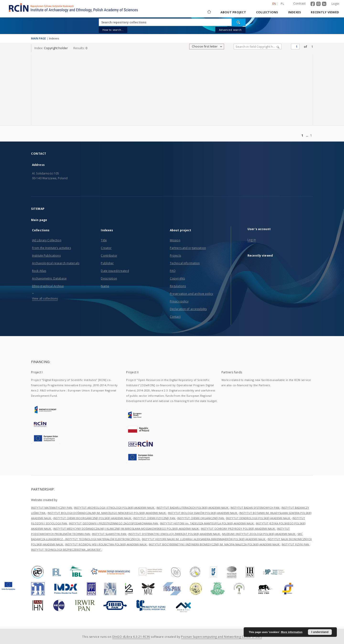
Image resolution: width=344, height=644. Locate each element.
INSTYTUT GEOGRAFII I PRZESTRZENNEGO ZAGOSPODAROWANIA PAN (114, 523)
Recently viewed (325, 12)
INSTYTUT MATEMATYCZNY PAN (52, 508)
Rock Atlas (39, 271)
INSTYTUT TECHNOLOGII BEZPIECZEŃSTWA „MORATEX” (66, 550)
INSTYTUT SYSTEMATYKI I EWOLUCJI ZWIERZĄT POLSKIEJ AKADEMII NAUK (175, 534)
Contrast (299, 3)
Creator (106, 248)
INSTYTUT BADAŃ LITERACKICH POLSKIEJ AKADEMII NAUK (193, 508)
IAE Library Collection (47, 240)
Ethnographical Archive (48, 286)
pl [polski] (282, 4)
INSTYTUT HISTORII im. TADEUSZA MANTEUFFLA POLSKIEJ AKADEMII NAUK (207, 523)
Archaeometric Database (49, 278)
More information (292, 632)
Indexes (295, 12)
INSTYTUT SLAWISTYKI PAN (109, 534)
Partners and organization (188, 248)
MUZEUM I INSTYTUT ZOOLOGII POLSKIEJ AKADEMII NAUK (259, 534)
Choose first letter (207, 47)
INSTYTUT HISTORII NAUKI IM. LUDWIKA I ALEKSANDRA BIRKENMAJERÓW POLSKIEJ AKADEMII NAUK (204, 539)
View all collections (45, 298)
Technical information (185, 263)
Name (105, 286)
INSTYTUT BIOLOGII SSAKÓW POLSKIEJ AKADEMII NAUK (203, 513)
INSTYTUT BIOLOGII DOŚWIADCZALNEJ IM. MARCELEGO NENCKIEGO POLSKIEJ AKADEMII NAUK (107, 513)
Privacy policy (179, 301)
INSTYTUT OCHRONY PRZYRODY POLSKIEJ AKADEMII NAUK (238, 529)
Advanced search (230, 30)
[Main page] (209, 12)
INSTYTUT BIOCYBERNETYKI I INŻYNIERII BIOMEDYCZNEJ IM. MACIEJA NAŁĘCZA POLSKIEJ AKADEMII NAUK (215, 544)
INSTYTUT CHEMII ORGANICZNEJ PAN (201, 518)
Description (109, 278)
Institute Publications (46, 256)
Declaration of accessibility (188, 309)
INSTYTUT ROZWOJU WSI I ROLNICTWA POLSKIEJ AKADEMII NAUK (106, 544)
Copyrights (177, 278)
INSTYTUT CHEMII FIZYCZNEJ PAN (155, 518)
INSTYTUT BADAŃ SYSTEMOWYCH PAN (255, 508)
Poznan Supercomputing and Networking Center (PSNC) (221, 637)
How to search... (113, 30)
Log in (252, 240)
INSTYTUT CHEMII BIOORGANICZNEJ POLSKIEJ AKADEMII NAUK (93, 518)
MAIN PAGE (38, 38)
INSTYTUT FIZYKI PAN (296, 544)
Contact (175, 317)
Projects (175, 256)
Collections (267, 12)
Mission (175, 240)
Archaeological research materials (56, 263)
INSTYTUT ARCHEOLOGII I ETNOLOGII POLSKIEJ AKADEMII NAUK (115, 508)
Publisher (107, 263)
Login (335, 4)
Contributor (109, 256)
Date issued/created (115, 271)
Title (104, 240)
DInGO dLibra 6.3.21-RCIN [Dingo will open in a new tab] (131, 637)
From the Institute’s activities (51, 248)
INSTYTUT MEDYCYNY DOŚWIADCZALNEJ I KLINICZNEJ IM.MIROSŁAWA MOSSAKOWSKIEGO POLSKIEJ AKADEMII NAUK (126, 529)
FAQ (173, 271)
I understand (320, 632)
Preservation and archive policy (192, 294)
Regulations (178, 286)
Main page (39, 220)
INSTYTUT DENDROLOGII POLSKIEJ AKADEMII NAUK (258, 518)
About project (233, 12)
